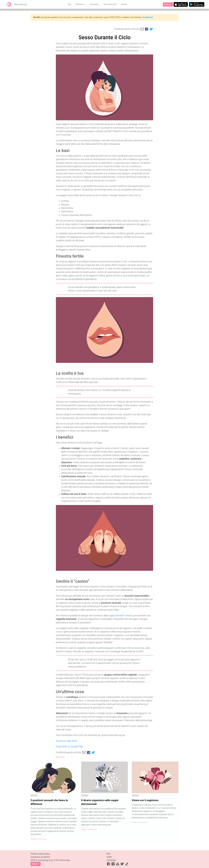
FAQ (108, 854)
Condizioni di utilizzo (40, 857)
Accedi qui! (148, 17)
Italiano (167, 4)
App (69, 4)
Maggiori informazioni (39, 839)
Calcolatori (95, 4)
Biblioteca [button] (80, 4)
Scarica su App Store (67, 741)
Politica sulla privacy (40, 854)
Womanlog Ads (110, 4)
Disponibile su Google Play (69, 746)
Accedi (124, 4)
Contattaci (111, 860)
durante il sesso (124, 616)
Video (109, 857)
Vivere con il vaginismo (145, 800)
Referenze (60, 757)
